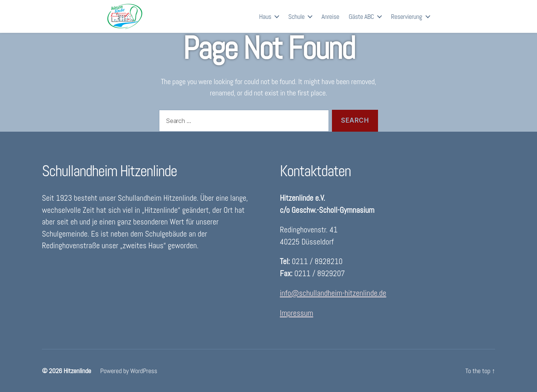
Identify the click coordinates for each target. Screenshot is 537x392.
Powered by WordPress (129, 371)
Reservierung (406, 21)
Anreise (330, 21)
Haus (265, 21)
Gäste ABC (361, 21)
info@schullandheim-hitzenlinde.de (333, 293)
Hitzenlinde (77, 371)
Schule (296, 21)
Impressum (296, 313)
